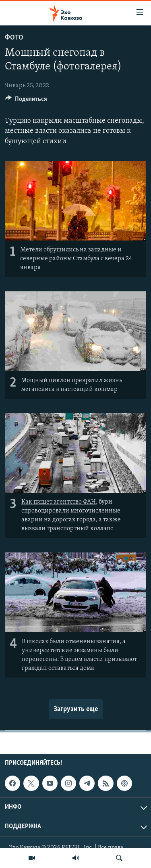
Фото (14, 38)
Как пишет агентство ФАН (59, 502)
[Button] (26, 101)
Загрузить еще (76, 709)
